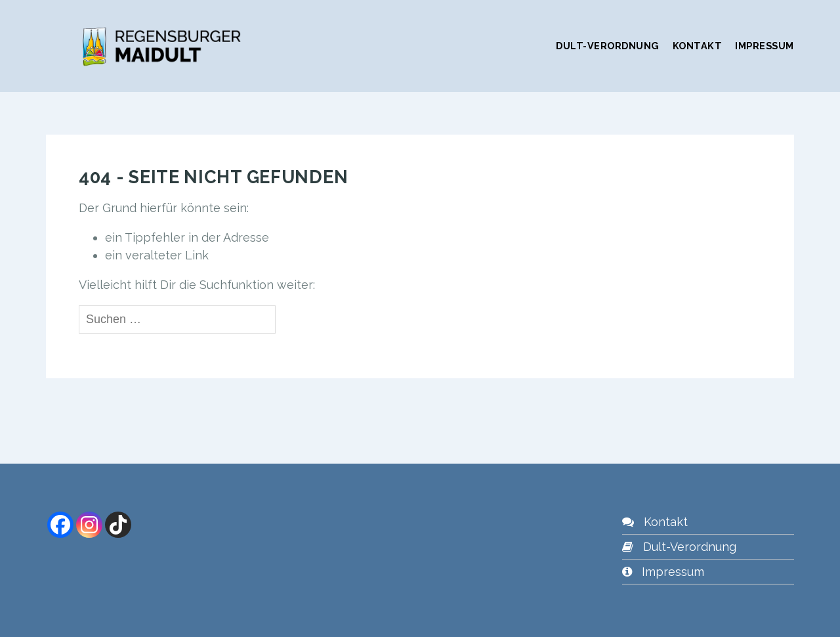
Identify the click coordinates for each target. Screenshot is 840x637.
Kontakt (698, 46)
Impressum (765, 46)
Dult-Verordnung (608, 46)
